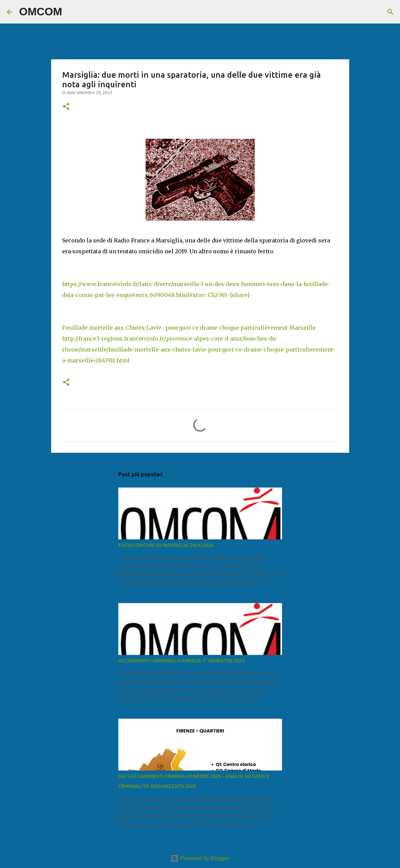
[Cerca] (72, 12)
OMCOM (41, 12)
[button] (66, 107)
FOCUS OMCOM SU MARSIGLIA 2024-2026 (166, 545)
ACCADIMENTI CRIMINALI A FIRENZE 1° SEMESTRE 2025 (181, 661)
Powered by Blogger (200, 858)
